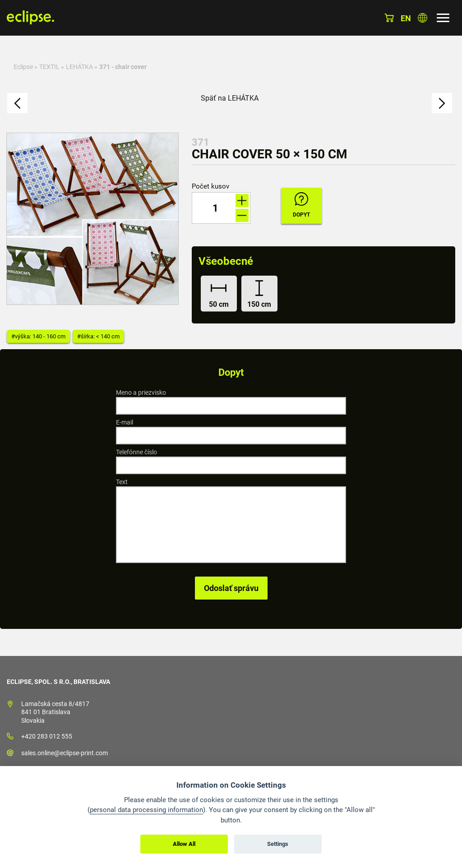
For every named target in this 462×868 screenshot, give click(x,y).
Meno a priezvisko (141, 392)
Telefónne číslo (136, 452)
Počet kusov (210, 187)
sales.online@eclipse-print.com (65, 753)
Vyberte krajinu (423, 18)
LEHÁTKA (79, 67)
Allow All (184, 844)
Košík (389, 18)
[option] (92, 219)
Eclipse (23, 67)
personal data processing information (146, 810)
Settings (278, 844)
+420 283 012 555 (47, 736)
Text (122, 482)
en (406, 18)
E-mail (125, 422)
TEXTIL (49, 67)
